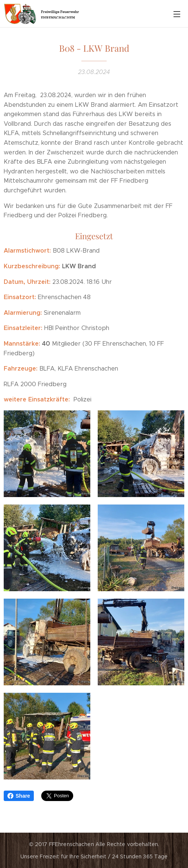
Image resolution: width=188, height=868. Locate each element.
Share (19, 796)
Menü (177, 14)
